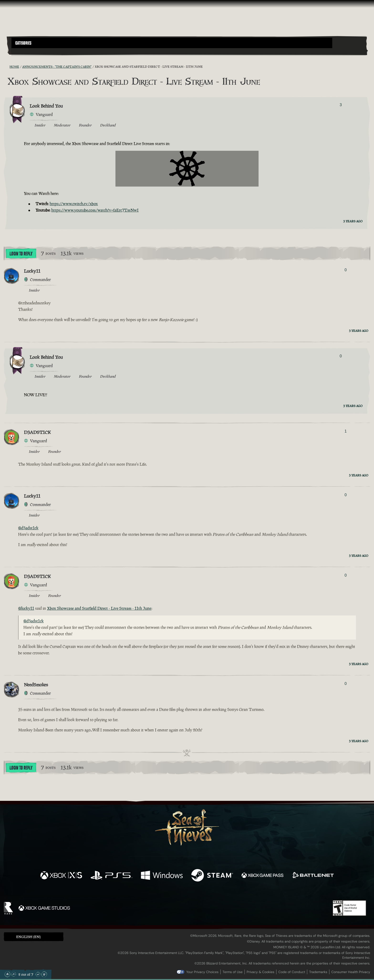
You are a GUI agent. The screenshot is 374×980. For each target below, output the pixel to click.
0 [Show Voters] (345, 270)
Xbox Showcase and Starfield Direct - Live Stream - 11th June (99, 608)
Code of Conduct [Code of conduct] (292, 972)
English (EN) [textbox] (28, 937)
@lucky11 (26, 608)
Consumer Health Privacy (351, 972)
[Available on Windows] (162, 876)
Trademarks (318, 972)
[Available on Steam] (212, 876)
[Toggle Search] (26, 51)
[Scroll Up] (14, 974)
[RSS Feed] (7, 67)
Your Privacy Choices (202, 972)
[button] (172, 43)
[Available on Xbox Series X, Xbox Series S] (61, 876)
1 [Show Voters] (345, 431)
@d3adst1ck (28, 528)
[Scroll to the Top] (7, 974)
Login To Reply (21, 254)
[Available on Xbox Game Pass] (262, 876)
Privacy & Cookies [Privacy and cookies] (260, 972)
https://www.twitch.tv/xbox (74, 204)
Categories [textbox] (23, 43)
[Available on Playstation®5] (112, 876)
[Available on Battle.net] (313, 876)
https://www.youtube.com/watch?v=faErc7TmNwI (95, 210)
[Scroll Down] (38, 974)
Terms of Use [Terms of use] (233, 972)
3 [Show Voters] (341, 105)
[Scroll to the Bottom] (44, 974)
